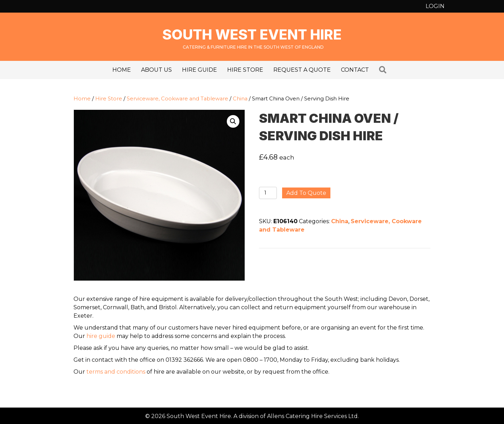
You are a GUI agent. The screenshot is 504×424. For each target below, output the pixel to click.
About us (156, 70)
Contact (355, 70)
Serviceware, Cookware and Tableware (177, 99)
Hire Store (245, 70)
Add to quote (306, 193)
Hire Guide (199, 70)
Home (122, 70)
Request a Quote (302, 70)
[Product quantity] (268, 193)
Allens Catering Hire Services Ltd (312, 416)
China (240, 99)
